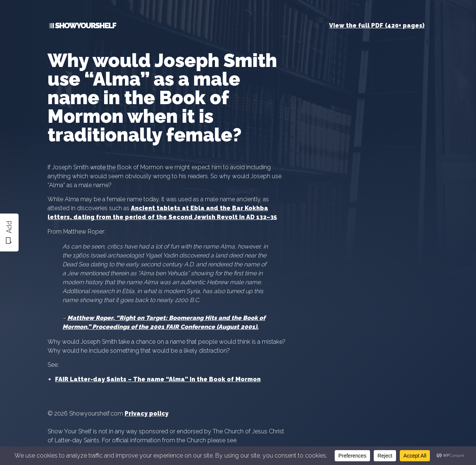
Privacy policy (147, 413)
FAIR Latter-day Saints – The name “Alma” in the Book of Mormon (158, 379)
